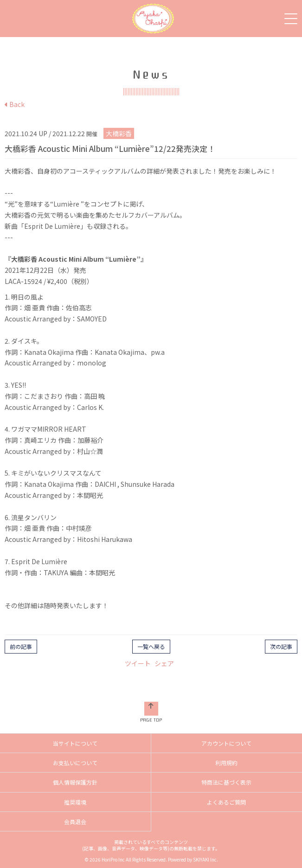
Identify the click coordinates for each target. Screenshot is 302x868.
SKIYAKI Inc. (206, 859)
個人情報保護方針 (75, 782)
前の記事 (21, 646)
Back (15, 104)
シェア (164, 663)
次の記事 (281, 646)
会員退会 (75, 821)
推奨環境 (75, 802)
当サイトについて (75, 743)
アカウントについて (226, 743)
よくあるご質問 (226, 802)
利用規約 (226, 763)
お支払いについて (75, 763)
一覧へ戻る (151, 646)
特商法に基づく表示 (226, 782)
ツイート (138, 663)
